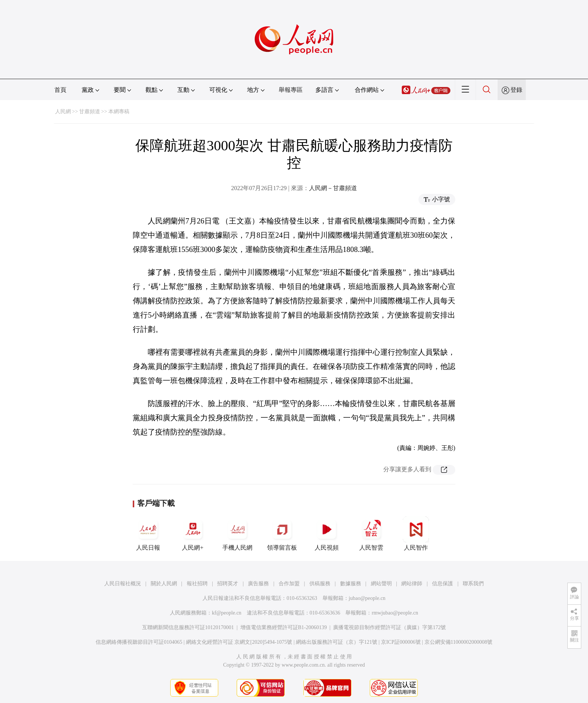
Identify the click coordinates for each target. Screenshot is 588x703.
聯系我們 (473, 584)
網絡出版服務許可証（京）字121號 (337, 642)
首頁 (60, 90)
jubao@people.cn (367, 598)
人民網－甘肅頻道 (333, 188)
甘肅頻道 (90, 112)
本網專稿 (119, 112)
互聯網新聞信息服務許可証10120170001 (188, 627)
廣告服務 (258, 584)
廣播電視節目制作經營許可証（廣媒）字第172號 (389, 627)
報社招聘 (197, 584)
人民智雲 (371, 534)
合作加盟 (289, 584)
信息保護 (442, 584)
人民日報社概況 (123, 584)
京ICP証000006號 (401, 642)
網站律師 (412, 584)
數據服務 (351, 584)
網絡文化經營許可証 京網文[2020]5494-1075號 (239, 642)
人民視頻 (327, 534)
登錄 (516, 90)
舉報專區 (291, 90)
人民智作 (416, 534)
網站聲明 (381, 584)
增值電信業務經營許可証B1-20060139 (284, 627)
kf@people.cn (227, 613)
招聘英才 (228, 584)
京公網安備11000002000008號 (458, 642)
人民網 (63, 112)
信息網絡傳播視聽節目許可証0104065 (139, 642)
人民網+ (193, 534)
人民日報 (148, 534)
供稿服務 (320, 584)
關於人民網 (164, 584)
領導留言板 (282, 534)
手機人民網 (237, 534)
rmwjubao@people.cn (395, 613)
